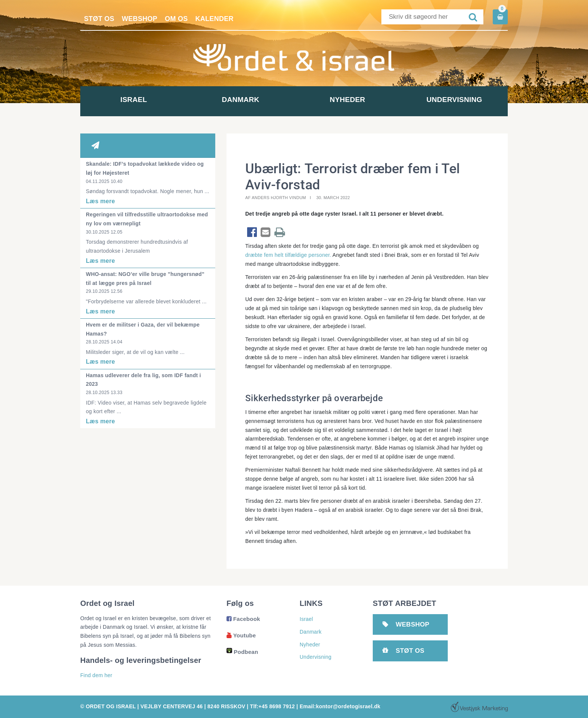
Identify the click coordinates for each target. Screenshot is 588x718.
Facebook (243, 619)
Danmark (241, 100)
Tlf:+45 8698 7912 (273, 706)
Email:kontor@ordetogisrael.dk (340, 706)
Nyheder (347, 100)
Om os (176, 19)
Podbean (242, 652)
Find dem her (96, 675)
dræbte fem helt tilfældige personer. (288, 255)
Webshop (140, 19)
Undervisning (454, 100)
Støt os (99, 19)
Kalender (214, 19)
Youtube (241, 635)
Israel (134, 100)
